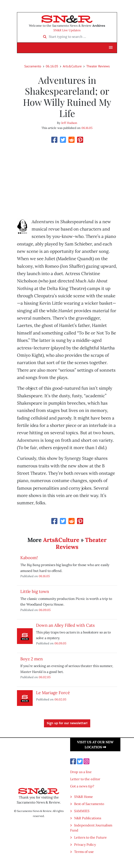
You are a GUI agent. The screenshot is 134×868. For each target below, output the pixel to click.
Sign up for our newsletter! (67, 723)
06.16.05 (52, 66)
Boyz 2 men (32, 659)
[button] (111, 48)
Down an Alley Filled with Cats (65, 625)
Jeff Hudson (69, 123)
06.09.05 (45, 610)
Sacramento (33, 66)
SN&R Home (84, 797)
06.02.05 (45, 677)
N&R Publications (88, 818)
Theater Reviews (98, 66)
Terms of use (84, 852)
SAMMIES (82, 811)
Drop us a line (81, 772)
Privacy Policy (85, 844)
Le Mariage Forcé (53, 693)
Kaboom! (29, 558)
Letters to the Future (90, 837)
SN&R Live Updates (67, 30)
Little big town (35, 591)
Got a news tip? (82, 786)
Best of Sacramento (89, 804)
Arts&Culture (72, 66)
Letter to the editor (85, 779)
